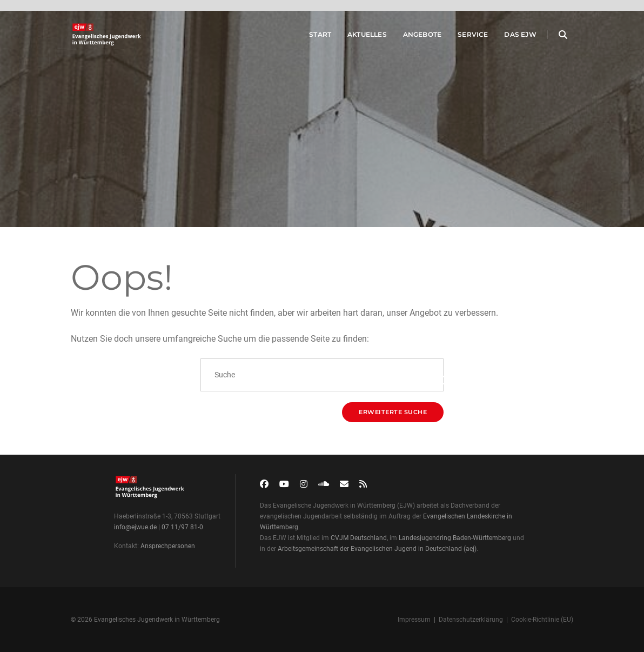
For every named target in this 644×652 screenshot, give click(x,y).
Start (311, 37)
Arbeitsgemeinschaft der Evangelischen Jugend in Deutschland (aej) (377, 549)
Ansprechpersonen (168, 546)
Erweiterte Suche (393, 412)
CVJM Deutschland (359, 538)
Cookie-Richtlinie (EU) (542, 620)
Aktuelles (358, 37)
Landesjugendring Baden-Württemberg (455, 538)
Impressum (414, 620)
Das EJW (511, 37)
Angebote (413, 37)
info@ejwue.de (135, 527)
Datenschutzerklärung (471, 620)
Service (464, 37)
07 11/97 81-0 (182, 527)
